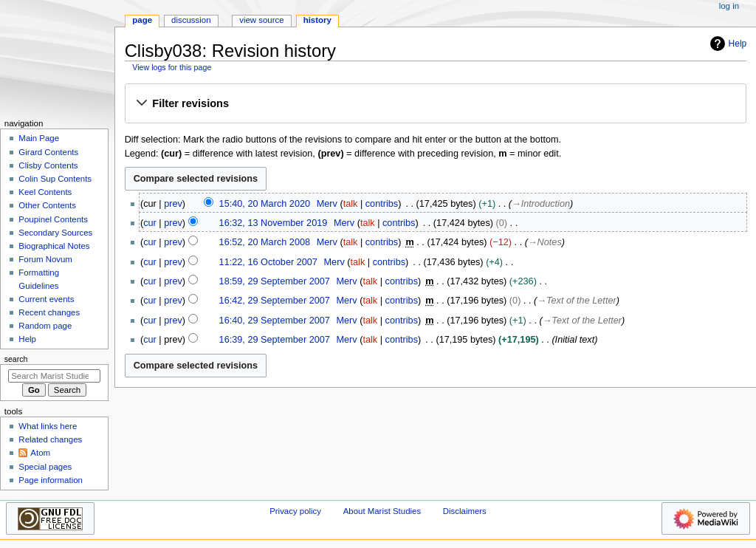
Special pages (45, 467)
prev (173, 204)
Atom (40, 453)
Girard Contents (48, 152)
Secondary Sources (55, 233)
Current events (46, 299)
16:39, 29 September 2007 (275, 340)
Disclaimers (465, 511)
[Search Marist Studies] (54, 376)
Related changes (50, 439)
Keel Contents (45, 192)
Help (727, 44)
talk (351, 204)
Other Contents (47, 205)
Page (142, 20)
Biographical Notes (54, 246)
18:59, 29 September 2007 (275, 281)
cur (150, 223)
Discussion (191, 20)
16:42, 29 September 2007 (275, 301)
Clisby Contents (48, 165)
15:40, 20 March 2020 (265, 204)
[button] (435, 104)
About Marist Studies (382, 511)
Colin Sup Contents (55, 179)
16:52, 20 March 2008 (265, 242)
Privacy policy (295, 511)
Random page (45, 326)
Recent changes (49, 312)
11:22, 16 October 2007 (268, 262)
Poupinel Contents (53, 219)
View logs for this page (172, 67)
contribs (382, 204)
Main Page (39, 138)
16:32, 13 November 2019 (274, 223)
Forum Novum (45, 259)
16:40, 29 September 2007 (275, 321)
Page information (51, 480)
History (317, 20)
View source (261, 20)
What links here (48, 426)
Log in (729, 6)
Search (16, 359)
